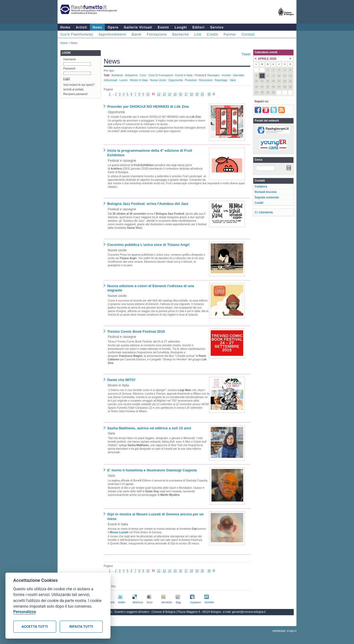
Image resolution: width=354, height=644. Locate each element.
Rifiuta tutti (81, 626)
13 (164, 94)
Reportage (221, 80)
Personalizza (25, 612)
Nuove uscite (158, 80)
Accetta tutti (35, 626)
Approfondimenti (112, 34)
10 (148, 94)
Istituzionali (110, 80)
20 (202, 94)
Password (69, 69)
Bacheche (180, 34)
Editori (199, 27)
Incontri (226, 75)
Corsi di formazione (161, 75)
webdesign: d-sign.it (285, 631)
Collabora (261, 187)
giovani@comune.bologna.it (249, 612)
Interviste (238, 75)
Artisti (81, 27)
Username (69, 59)
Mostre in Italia (139, 80)
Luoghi (181, 27)
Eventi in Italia (184, 75)
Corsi (143, 75)
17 (186, 94)
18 (192, 94)
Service (217, 27)
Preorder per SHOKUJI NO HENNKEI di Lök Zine (148, 107)
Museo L (115, 532)
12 (159, 94)
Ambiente (117, 75)
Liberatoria (266, 212)
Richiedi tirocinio (266, 192)
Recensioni (206, 80)
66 (209, 94)
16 (181, 94)
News (97, 27)
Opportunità (175, 80)
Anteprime (131, 75)
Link (198, 34)
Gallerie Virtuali (138, 27)
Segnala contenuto (267, 197)
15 (175, 94)
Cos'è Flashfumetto (77, 34)
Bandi (137, 34)
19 (197, 94)
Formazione (157, 34)
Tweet (246, 54)
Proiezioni (191, 80)
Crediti (213, 34)
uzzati (125, 532)
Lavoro (124, 80)
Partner (230, 34)
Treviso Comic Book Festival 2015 (136, 331)
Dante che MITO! (121, 380)
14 (170, 94)
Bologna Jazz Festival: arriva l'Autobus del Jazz (148, 204)
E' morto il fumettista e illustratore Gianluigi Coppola (152, 470)
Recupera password (75, 94)
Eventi (163, 27)
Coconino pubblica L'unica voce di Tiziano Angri (148, 245)
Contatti (248, 34)
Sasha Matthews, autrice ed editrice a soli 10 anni (149, 428)
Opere (113, 27)
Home (65, 27)
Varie (233, 80)
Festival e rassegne (207, 75)
